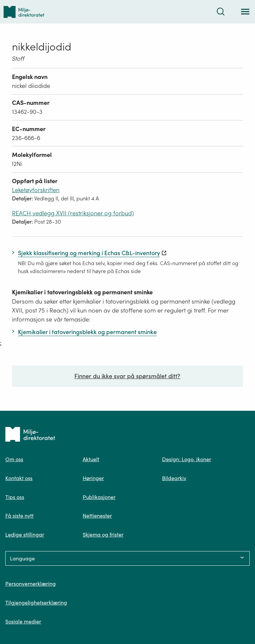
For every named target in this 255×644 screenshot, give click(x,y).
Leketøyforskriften (36, 190)
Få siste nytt (19, 516)
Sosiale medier (23, 621)
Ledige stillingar (25, 535)
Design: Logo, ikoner (187, 459)
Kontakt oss (19, 478)
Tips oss (15, 497)
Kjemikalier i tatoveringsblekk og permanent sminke (82, 292)
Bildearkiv (174, 478)
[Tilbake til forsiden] (24, 12)
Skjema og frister (103, 535)
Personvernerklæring (31, 584)
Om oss (14, 459)
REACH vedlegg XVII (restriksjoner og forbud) (73, 213)
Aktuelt (91, 459)
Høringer (93, 478)
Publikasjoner (99, 497)
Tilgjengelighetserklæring (36, 603)
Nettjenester (97, 516)
